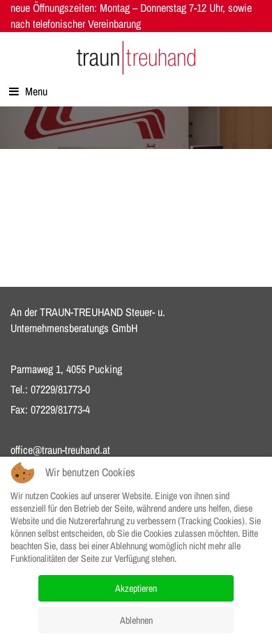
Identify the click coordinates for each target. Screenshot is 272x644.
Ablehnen (136, 620)
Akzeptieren (136, 588)
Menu (28, 91)
